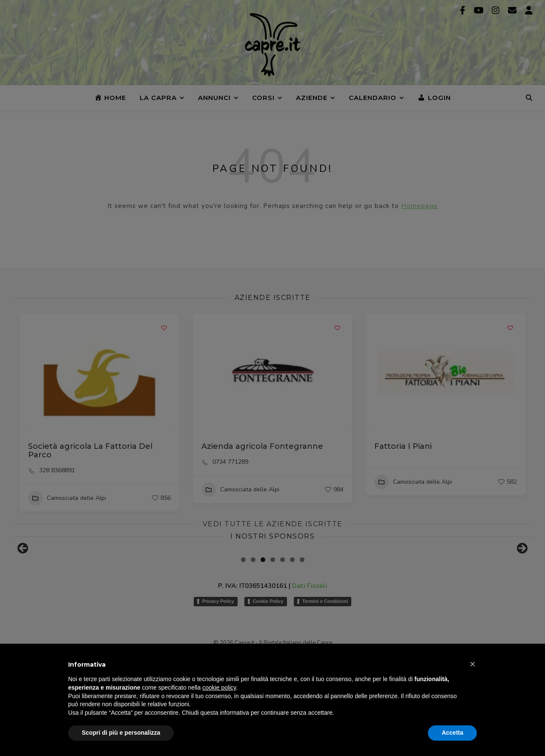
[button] (473, 664)
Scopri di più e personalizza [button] (121, 733)
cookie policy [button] (219, 688)
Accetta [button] (452, 733)
